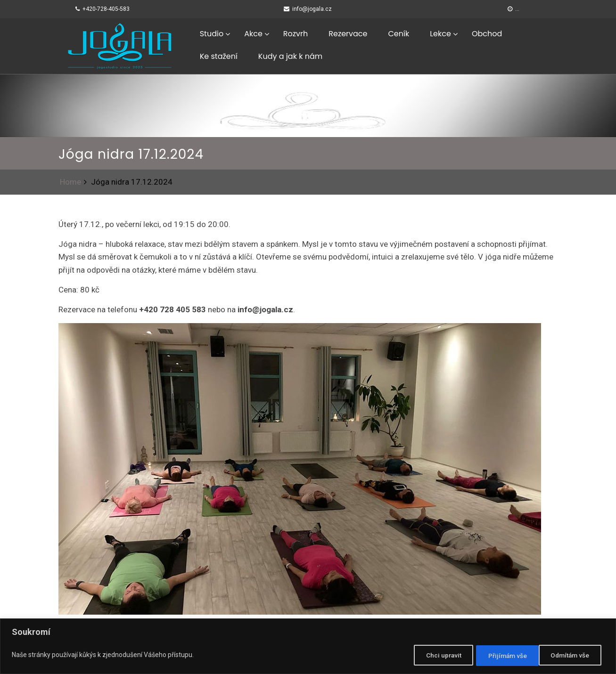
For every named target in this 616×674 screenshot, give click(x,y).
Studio (212, 34)
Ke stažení (219, 56)
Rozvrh (296, 34)
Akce (253, 34)
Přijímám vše (571, 656)
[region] (308, 647)
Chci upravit (430, 656)
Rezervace (348, 34)
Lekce (440, 34)
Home (70, 182)
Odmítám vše (499, 656)
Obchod (487, 34)
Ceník (398, 34)
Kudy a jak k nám (290, 56)
